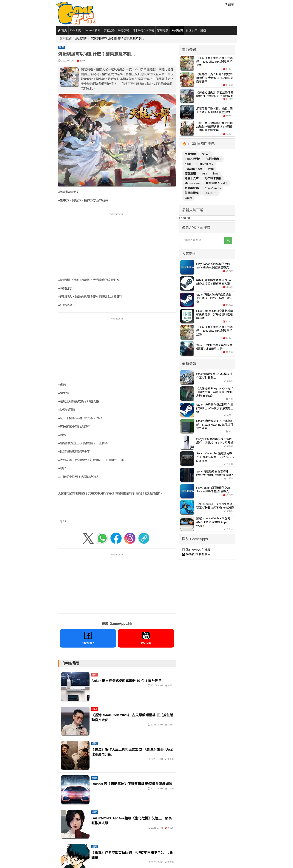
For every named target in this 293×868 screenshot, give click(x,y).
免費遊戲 (191, 154)
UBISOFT (211, 193)
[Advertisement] (117, 242)
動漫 (95, 709)
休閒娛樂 (192, 30)
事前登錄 (109, 30)
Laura (188, 198)
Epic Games (213, 188)
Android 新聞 (92, 30)
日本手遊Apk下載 (143, 30)
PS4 (205, 173)
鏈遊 (203, 30)
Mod (211, 169)
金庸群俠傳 (192, 188)
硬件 (95, 675)
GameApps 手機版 (196, 550)
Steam (206, 154)
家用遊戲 (163, 30)
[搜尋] (200, 4)
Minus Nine (192, 183)
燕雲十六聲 (192, 178)
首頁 (62, 30)
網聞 (61, 47)
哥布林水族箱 (213, 178)
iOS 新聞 (76, 30)
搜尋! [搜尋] (230, 4)
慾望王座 (191, 173)
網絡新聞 (177, 30)
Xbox (188, 164)
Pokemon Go (194, 169)
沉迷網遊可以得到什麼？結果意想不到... (117, 39)
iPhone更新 (192, 159)
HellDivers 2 (206, 164)
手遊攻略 (124, 30)
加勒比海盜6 (213, 159)
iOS (216, 173)
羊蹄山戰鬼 (192, 193)
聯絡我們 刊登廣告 (196, 554)
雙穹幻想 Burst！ (217, 183)
